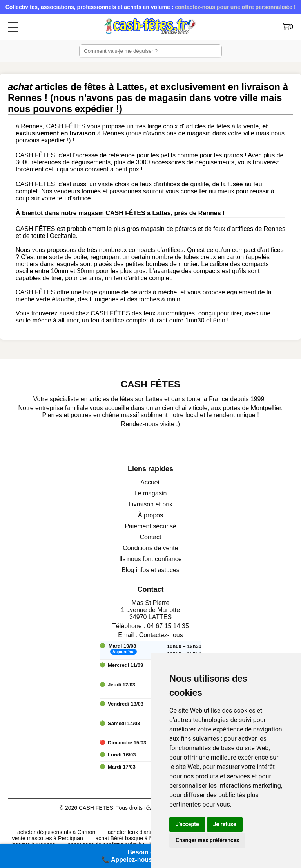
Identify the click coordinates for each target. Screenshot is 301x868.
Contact (150, 537)
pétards (185, 229)
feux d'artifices (233, 229)
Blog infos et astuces (150, 570)
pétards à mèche (153, 292)
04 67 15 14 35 (168, 626)
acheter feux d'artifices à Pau (143, 832)
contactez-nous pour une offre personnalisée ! (235, 7)
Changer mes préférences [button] (207, 840)
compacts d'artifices (156, 250)
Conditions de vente (150, 548)
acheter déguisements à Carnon (56, 832)
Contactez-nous (161, 635)
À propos (150, 515)
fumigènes (104, 299)
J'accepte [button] (187, 824)
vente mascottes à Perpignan (48, 838)
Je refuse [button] (225, 824)
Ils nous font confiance (150, 559)
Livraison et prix (150, 504)
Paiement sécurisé (150, 526)
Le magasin (151, 493)
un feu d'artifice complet (138, 278)
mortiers (27, 264)
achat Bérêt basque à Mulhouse (134, 838)
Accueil (150, 482)
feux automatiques (169, 313)
